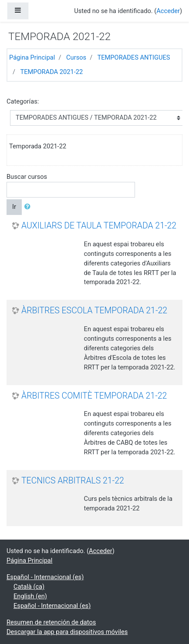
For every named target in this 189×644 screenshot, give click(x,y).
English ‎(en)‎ (30, 596)
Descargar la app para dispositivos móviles (67, 632)
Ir (14, 207)
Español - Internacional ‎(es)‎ (45, 577)
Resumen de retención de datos (51, 622)
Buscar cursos (27, 177)
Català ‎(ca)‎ (29, 587)
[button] (29, 207)
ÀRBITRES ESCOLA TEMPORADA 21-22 (94, 310)
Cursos (76, 57)
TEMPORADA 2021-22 (51, 72)
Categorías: (23, 101)
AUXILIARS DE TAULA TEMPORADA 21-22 (99, 226)
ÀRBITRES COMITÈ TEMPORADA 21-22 (94, 396)
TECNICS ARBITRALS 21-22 (73, 481)
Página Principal (32, 57)
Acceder (168, 11)
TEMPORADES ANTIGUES (134, 57)
